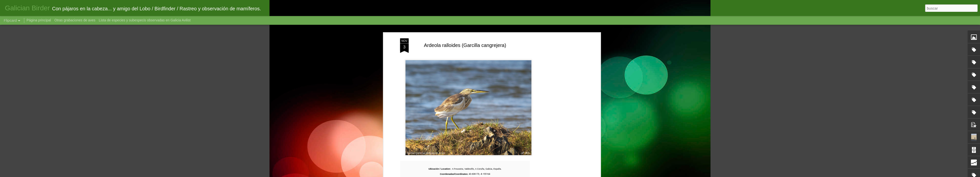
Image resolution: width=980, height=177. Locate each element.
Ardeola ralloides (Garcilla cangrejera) (465, 45)
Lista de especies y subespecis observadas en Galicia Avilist (145, 20)
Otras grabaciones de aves (75, 20)
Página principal (39, 20)
